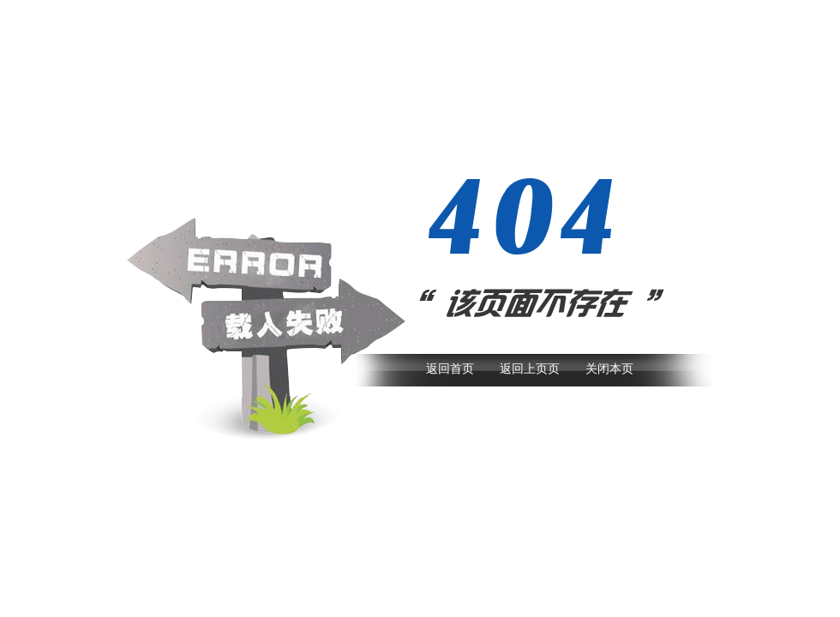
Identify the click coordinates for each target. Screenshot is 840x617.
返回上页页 (530, 369)
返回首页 (450, 369)
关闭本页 (609, 369)
